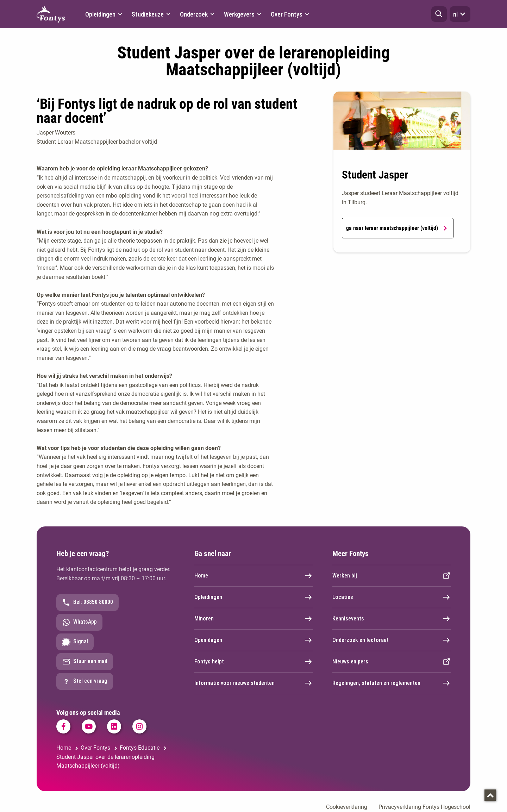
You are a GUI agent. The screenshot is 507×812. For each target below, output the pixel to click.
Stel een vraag (85, 681)
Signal (75, 642)
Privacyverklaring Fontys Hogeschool (424, 807)
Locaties (392, 597)
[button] (439, 14)
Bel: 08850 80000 (87, 602)
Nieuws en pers (392, 662)
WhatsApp (79, 622)
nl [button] (460, 14)
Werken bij (392, 576)
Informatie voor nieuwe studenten (254, 683)
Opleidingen (254, 597)
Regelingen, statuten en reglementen (392, 683)
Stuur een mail (85, 662)
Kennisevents (392, 619)
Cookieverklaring (347, 807)
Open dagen (254, 640)
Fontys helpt (254, 662)
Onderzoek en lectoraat (392, 640)
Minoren (254, 619)
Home (254, 576)
